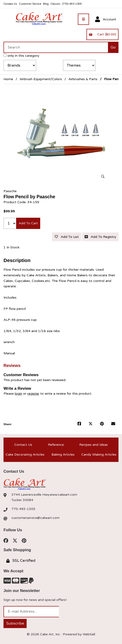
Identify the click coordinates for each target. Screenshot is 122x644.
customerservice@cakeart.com (36, 518)
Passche (10, 191)
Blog (46, 4)
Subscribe (15, 623)
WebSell (89, 634)
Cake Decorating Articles (25, 455)
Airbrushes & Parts (83, 79)
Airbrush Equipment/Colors (41, 79)
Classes (55, 4)
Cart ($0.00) (102, 34)
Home (8, 79)
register (33, 394)
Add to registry (100, 237)
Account (106, 19)
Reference (56, 445)
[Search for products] (56, 47)
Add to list (67, 237)
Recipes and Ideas (93, 445)
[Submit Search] (113, 47)
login (18, 394)
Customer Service (30, 4)
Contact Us (10, 4)
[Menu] (83, 19)
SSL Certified (21, 561)
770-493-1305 (23, 509)
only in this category (21, 56)
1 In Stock (11, 247)
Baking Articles (63, 455)
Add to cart (28, 223)
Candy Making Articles (99, 455)
